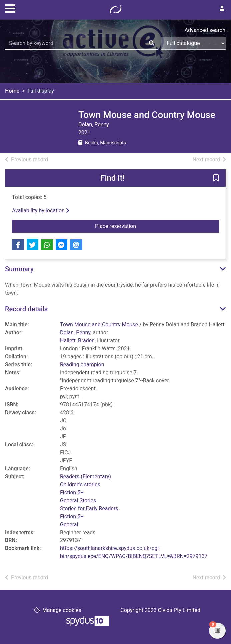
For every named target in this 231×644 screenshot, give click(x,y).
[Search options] (193, 43)
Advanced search (205, 30)
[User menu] (222, 9)
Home (12, 91)
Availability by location (41, 211)
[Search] (152, 43)
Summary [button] (19, 269)
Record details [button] (26, 309)
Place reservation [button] (157, 226)
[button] (216, 178)
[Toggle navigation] (10, 8)
